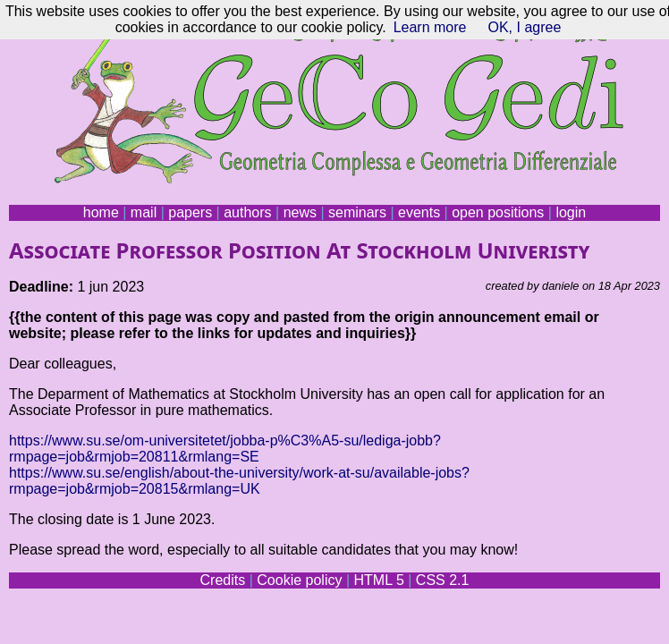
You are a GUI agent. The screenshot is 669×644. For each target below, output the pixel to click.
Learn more (430, 27)
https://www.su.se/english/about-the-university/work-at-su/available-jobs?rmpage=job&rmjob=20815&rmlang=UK (239, 481)
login (571, 212)
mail (144, 212)
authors (247, 212)
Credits (223, 580)
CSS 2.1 (443, 580)
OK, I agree (524, 27)
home (101, 212)
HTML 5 (378, 580)
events (419, 212)
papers (190, 212)
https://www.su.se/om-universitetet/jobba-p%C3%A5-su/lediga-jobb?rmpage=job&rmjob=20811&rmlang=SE (225, 449)
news (300, 212)
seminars (357, 212)
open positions (498, 212)
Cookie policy (299, 580)
